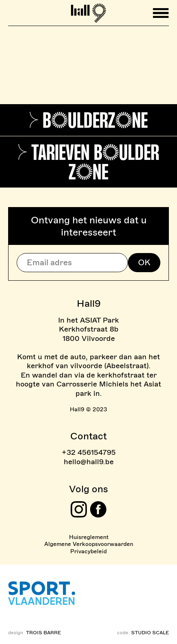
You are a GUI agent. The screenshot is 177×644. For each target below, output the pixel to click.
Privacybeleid (88, 551)
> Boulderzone (88, 120)
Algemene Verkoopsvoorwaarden (89, 544)
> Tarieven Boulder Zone (88, 162)
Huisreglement (89, 537)
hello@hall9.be (89, 462)
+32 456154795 (89, 452)
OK (144, 263)
